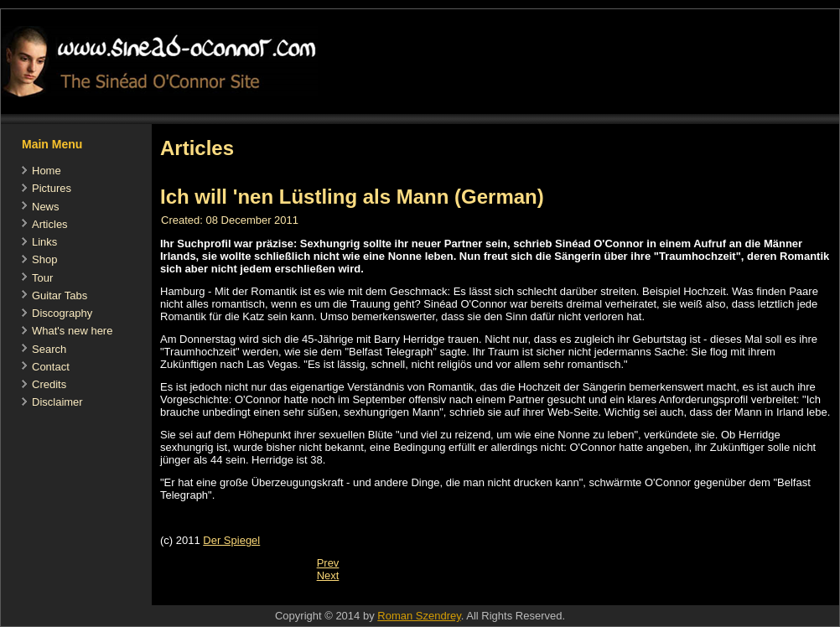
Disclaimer (57, 402)
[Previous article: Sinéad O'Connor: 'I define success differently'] (328, 563)
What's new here (72, 331)
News (46, 207)
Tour (42, 278)
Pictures (52, 188)
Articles (50, 224)
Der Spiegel (231, 540)
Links (44, 242)
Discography (62, 313)
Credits (49, 384)
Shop (44, 259)
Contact (51, 367)
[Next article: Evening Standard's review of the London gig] (328, 575)
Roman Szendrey (419, 616)
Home (47, 171)
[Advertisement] (457, 596)
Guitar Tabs (60, 295)
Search (49, 349)
